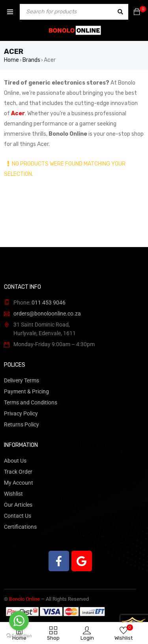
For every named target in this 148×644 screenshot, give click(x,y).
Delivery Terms (22, 380)
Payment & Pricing (26, 391)
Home (11, 60)
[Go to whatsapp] (19, 621)
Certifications (20, 527)
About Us (15, 461)
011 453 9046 (49, 303)
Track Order (18, 472)
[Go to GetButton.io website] (19, 636)
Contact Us (18, 516)
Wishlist (13, 494)
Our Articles (18, 505)
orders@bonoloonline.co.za (47, 314)
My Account (19, 483)
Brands (31, 60)
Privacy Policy (21, 413)
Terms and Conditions (31, 402)
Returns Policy (22, 424)
